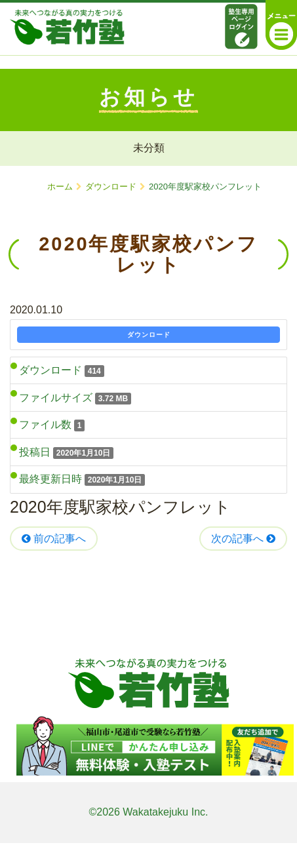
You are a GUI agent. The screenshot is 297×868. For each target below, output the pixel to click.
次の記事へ (243, 539)
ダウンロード (111, 187)
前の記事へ (54, 539)
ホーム (60, 187)
